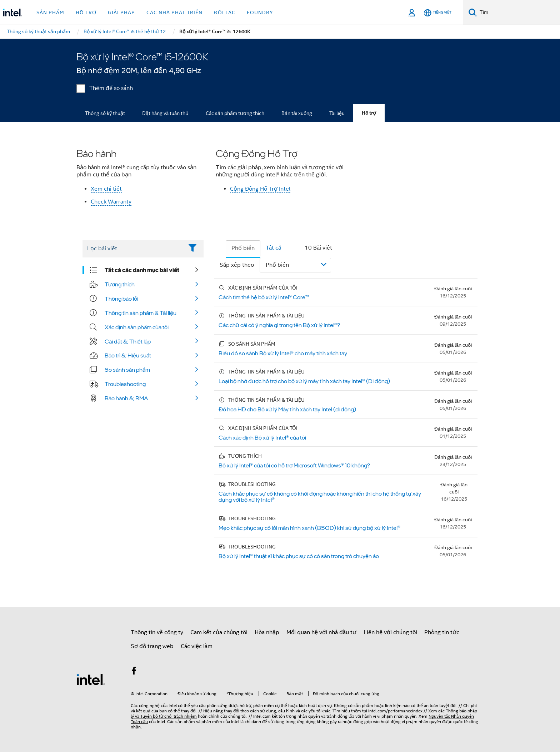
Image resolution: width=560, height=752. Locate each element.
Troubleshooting (125, 384)
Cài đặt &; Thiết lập (128, 341)
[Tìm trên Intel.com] (518, 12)
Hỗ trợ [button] (86, 12)
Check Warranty (111, 202)
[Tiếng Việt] (438, 13)
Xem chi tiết (106, 189)
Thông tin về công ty (157, 632)
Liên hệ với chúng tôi (390, 632)
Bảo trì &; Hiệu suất (128, 355)
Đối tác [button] (225, 12)
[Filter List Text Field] (133, 249)
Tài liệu (337, 113)
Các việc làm (197, 646)
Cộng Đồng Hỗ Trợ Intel (260, 189)
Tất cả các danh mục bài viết (142, 270)
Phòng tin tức (442, 632)
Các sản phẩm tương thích (235, 113)
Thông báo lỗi (121, 299)
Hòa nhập (267, 632)
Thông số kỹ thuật (105, 113)
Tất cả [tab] (274, 248)
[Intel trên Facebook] (134, 672)
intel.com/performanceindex (395, 711)
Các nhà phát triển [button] (174, 12)
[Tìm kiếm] (473, 12)
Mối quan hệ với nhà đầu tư (321, 632)
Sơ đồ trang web (152, 646)
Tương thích (120, 284)
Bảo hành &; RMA (126, 398)
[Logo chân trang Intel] (91, 679)
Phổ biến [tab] (243, 248)
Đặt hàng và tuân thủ (165, 113)
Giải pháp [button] (121, 12)
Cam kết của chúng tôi (219, 632)
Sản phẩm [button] (50, 12)
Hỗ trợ (369, 113)
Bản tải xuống (297, 113)
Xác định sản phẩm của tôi (137, 327)
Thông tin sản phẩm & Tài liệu (141, 313)
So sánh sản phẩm (127, 370)
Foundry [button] (260, 12)
